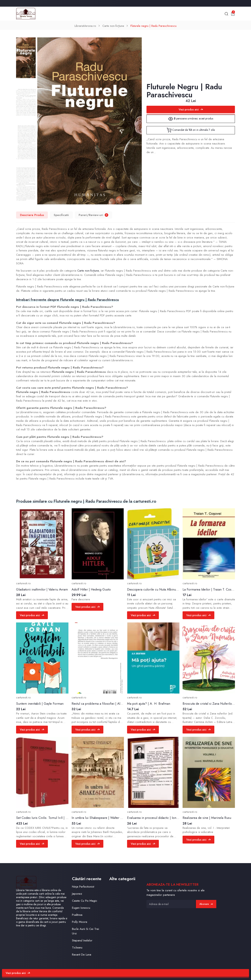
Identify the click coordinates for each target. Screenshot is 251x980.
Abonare (206, 904)
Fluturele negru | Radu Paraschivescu (153, 26)
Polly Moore (80, 922)
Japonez (77, 894)
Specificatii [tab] (61, 215)
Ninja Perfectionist (83, 887)
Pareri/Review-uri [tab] (93, 215)
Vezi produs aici (191, 109)
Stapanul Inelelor (82, 940)
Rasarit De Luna (82, 955)
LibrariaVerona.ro (85, 26)
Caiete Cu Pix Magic (85, 901)
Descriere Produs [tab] (32, 215)
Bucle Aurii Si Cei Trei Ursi (85, 931)
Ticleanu (77, 947)
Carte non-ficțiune (113, 26)
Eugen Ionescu (81, 908)
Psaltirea (77, 915)
